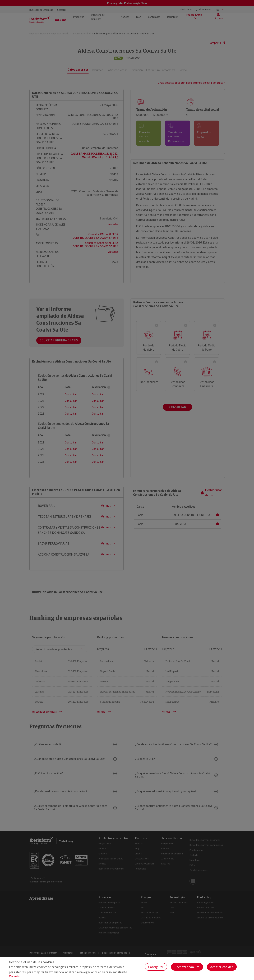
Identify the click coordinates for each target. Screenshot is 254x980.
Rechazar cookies (187, 967)
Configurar (156, 967)
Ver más (14, 976)
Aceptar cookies (222, 967)
